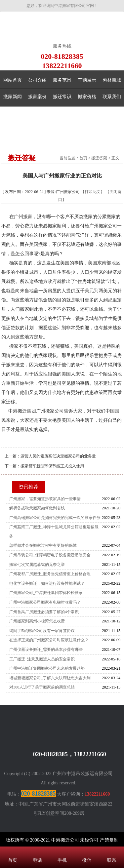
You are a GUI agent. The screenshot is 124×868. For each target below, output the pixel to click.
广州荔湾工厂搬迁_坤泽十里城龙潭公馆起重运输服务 (54, 532)
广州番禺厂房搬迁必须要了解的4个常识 (44, 612)
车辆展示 (87, 80)
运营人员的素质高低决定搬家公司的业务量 (58, 456)
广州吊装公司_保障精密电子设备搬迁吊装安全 (50, 555)
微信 (87, 851)
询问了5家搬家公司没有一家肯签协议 (42, 631)
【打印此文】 (93, 192)
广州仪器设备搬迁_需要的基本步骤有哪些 (46, 650)
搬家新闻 (13, 97)
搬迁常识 (62, 97)
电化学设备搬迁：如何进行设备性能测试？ (47, 583)
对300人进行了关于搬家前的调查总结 (42, 687)
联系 (112, 851)
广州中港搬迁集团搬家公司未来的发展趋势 (47, 668)
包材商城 (112, 80)
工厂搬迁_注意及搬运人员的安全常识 (42, 659)
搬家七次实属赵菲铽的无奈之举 (37, 565)
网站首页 (13, 80)
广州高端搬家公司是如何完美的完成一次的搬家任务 (55, 518)
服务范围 (62, 80)
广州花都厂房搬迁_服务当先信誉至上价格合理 (50, 574)
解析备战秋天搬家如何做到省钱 (37, 508)
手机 (62, 851)
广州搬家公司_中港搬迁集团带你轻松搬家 (46, 593)
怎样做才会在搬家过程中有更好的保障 (43, 545)
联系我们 (112, 97)
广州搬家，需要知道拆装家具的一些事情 (45, 499)
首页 (83, 158)
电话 (37, 851)
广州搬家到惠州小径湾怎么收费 (37, 621)
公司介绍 (37, 80)
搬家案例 (37, 97)
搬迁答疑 (99, 158)
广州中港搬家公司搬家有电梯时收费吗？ (45, 602)
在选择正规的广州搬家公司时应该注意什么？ (49, 640)
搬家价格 (87, 97)
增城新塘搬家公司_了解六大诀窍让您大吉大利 (50, 678)
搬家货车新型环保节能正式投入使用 (52, 466)
